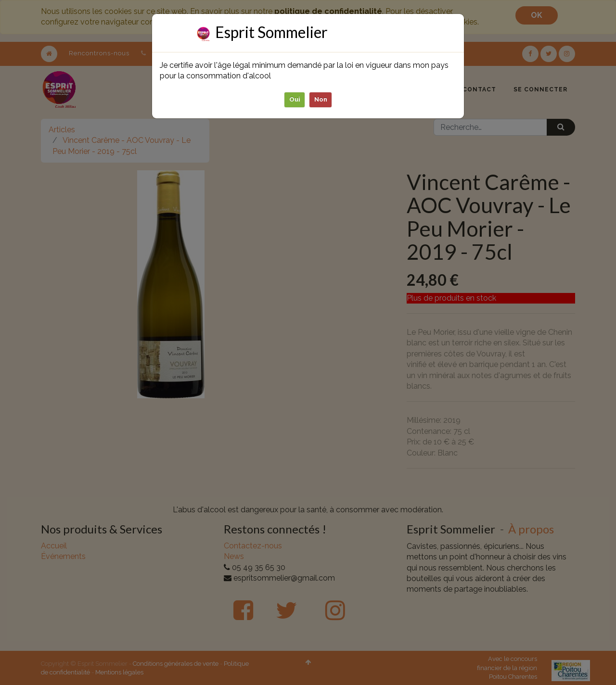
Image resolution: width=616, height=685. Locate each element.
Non (321, 99)
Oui (295, 99)
